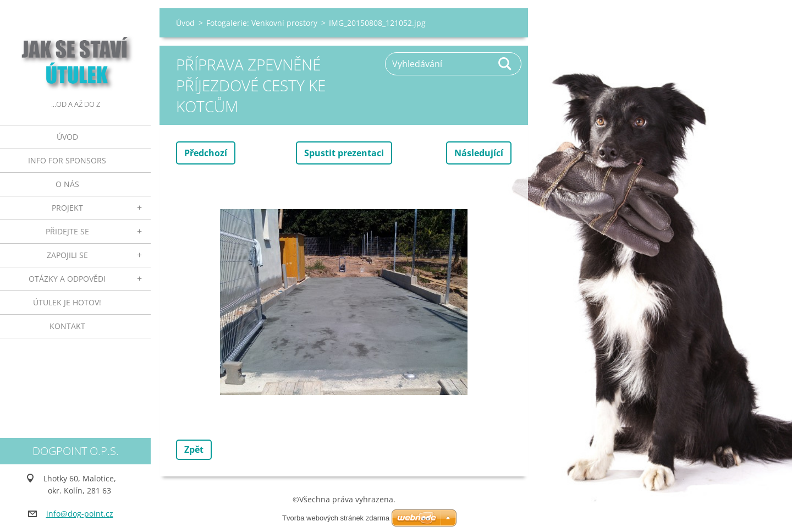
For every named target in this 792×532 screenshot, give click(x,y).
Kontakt (67, 326)
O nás (67, 184)
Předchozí (206, 153)
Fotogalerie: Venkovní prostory (262, 23)
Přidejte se (67, 231)
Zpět (194, 449)
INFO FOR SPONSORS (67, 160)
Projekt (67, 208)
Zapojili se (67, 255)
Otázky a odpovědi (67, 279)
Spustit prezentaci (344, 153)
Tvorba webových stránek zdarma (336, 518)
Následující (479, 153)
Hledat (505, 64)
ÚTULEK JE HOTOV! (67, 302)
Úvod (67, 137)
